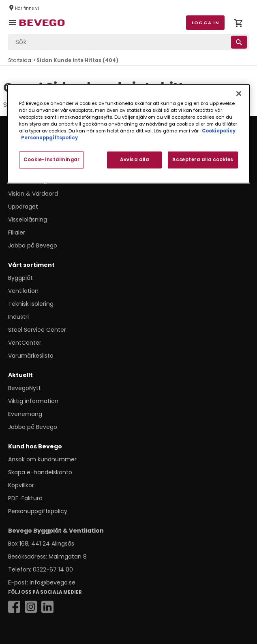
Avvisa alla (134, 160)
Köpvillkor (21, 485)
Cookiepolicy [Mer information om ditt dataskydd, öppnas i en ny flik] (219, 131)
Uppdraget (23, 207)
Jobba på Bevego (33, 245)
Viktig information (33, 401)
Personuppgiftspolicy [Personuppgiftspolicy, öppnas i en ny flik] (49, 138)
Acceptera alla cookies (203, 160)
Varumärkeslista (31, 356)
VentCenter (25, 343)
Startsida (20, 60)
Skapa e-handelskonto (40, 472)
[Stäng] (239, 93)
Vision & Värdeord (33, 194)
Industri (18, 317)
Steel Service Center (37, 330)
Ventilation (23, 291)
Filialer (17, 232)
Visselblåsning (28, 220)
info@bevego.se (52, 582)
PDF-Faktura (25, 498)
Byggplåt (20, 278)
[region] (128, 133)
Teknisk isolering (31, 304)
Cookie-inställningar (51, 160)
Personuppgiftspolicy (38, 511)
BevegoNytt (25, 388)
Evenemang (25, 414)
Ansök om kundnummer (42, 459)
